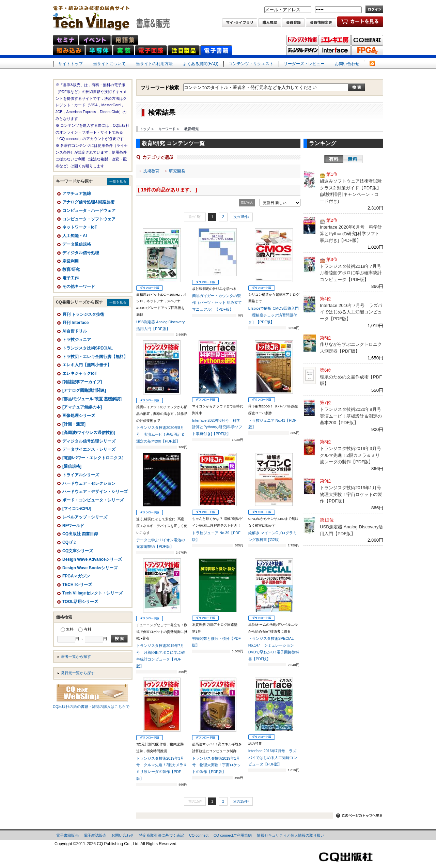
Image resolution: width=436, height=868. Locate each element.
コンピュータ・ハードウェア (89, 211)
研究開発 (177, 171)
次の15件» (241, 217)
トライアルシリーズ (81, 475)
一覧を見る (118, 181)
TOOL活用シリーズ (80, 602)
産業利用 (71, 261)
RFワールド (73, 526)
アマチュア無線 (77, 193)
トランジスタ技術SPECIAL (88, 348)
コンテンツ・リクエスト (251, 64)
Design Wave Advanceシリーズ (92, 559)
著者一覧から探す (76, 656)
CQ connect (199, 835)
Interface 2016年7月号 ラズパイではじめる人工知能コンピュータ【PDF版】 (273, 758)
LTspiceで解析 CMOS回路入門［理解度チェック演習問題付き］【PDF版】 (274, 315)
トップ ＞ (147, 129)
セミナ (66, 40)
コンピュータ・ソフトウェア (89, 219)
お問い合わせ (347, 64)
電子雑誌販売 (95, 835)
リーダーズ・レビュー (304, 64)
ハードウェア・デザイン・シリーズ (95, 492)
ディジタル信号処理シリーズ (89, 441)
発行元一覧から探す (78, 673)
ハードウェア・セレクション (89, 483)
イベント (95, 40)
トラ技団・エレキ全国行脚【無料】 (95, 357)
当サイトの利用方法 (154, 64)
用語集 (125, 40)
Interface (335, 50)
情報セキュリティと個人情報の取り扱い (291, 835)
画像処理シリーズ (79, 416)
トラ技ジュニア (77, 340)
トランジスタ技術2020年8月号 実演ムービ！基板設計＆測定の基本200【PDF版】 (161, 434)
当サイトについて (109, 64)
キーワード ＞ (169, 129)
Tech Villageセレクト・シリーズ (92, 593)
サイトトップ (71, 64)
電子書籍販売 (67, 835)
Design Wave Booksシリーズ (90, 568)
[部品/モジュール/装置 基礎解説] (92, 399)
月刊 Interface (75, 323)
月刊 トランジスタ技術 (83, 314)
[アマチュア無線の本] (82, 407)
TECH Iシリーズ (77, 585)
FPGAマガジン (367, 50)
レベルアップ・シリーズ (85, 517)
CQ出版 (367, 40)
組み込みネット (69, 50)
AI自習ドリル (75, 331)
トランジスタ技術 (302, 40)
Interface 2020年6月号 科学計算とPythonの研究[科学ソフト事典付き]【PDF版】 (217, 427)
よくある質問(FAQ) (201, 64)
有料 (334, 159)
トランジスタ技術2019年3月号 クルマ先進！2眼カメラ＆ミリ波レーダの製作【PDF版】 (353, 455)
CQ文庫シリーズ (78, 551)
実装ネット (124, 50)
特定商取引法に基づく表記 (161, 835)
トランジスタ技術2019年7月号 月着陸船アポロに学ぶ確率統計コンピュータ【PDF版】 (353, 273)
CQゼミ (69, 542)
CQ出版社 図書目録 (80, 534)
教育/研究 (192, 129)
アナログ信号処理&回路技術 (88, 202)
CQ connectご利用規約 (233, 835)
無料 (353, 159)
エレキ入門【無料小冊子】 (87, 365)
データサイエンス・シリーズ (89, 449)
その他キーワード (79, 286)
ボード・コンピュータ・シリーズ (93, 500)
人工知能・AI (75, 236)
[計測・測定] (74, 424)
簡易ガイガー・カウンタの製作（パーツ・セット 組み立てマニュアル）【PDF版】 (217, 303)
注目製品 (184, 50)
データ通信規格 (77, 244)
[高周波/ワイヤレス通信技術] (89, 433)
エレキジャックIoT (80, 373)
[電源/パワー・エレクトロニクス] (93, 458)
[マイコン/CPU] (77, 509)
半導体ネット (99, 50)
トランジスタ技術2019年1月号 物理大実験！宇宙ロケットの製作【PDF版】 (216, 765)
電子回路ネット (151, 50)
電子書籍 (216, 50)
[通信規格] (72, 466)
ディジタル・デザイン (302, 50)
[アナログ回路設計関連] (84, 390)
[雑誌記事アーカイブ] (82, 382)
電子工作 (71, 278)
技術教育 (151, 171)
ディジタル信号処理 (81, 253)
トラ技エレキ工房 (335, 40)
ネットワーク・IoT (80, 227)
